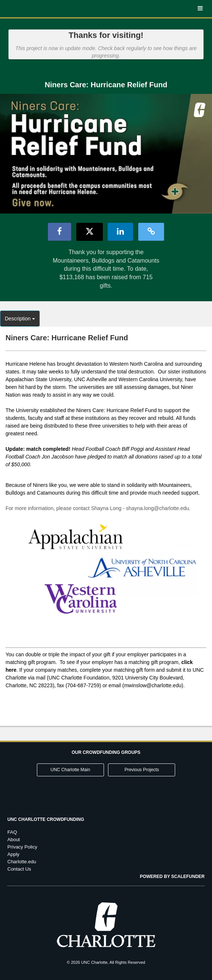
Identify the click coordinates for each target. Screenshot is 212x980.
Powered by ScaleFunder (172, 877)
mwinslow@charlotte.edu (153, 685)
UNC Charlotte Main (70, 770)
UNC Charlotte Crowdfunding (46, 819)
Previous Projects (142, 770)
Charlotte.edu (22, 862)
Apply (13, 854)
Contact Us (19, 869)
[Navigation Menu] (200, 9)
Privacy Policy (22, 847)
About (14, 840)
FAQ (12, 832)
